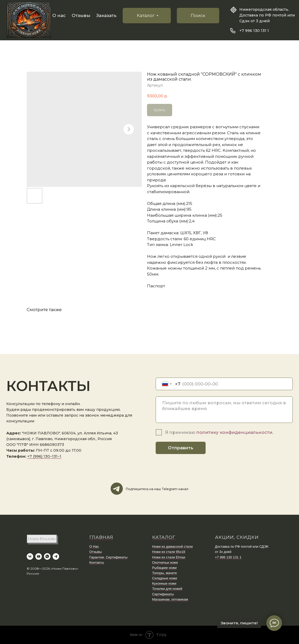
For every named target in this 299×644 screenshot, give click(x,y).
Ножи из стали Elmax (169, 557)
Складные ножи (165, 578)
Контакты (97, 562)
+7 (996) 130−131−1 (44, 456)
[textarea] (224, 410)
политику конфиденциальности (234, 432)
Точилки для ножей (167, 589)
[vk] (30, 556)
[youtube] (39, 556)
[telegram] (56, 556)
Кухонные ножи (164, 583)
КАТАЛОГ (164, 537)
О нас (59, 15)
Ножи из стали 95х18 (169, 552)
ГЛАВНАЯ (101, 537)
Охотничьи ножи (165, 562)
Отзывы (81, 15)
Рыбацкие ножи (165, 568)
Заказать (106, 15)
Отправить (181, 448)
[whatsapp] (47, 556)
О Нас (94, 547)
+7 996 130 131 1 (254, 31)
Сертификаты (163, 594)
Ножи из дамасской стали (173, 547)
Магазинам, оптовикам (170, 599)
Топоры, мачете (165, 573)
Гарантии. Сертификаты (109, 557)
